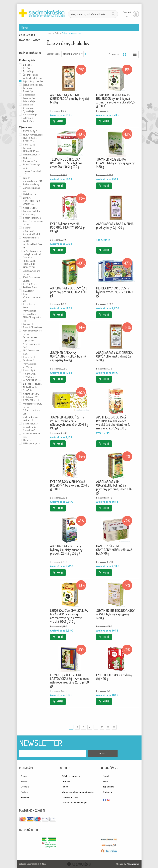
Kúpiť (60, 121)
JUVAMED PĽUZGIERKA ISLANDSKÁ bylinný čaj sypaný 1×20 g (115, 163)
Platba (65, 787)
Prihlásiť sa (127, 14)
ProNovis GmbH (30, 287)
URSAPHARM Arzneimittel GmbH (31, 233)
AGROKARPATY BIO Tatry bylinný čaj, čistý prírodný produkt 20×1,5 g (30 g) (66, 550)
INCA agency (29, 291)
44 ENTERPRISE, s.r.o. (32, 380)
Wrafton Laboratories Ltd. (32, 299)
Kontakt (24, 781)
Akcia (106, 781)
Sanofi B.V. (28, 390)
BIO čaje (27, 68)
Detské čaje (28, 91)
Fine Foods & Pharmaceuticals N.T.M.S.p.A (30, 364)
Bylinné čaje (28, 71)
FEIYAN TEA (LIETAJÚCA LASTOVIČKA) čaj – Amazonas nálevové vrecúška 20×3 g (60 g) (69, 680)
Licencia (25, 787)
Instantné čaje (29, 98)
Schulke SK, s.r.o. (31, 424)
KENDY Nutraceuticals (33, 135)
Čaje (57, 33)
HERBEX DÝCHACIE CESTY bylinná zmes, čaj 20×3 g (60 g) (114, 292)
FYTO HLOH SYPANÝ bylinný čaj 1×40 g (114, 677)
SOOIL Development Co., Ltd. (32, 279)
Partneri (25, 792)
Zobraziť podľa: (53, 54)
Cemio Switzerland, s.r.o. (32, 189)
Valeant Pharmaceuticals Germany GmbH (30, 311)
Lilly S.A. (27, 198)
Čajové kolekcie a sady (33, 85)
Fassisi (26, 294)
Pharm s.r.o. (28, 440)
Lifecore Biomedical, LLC (32, 173)
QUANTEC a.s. (29, 145)
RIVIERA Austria (30, 138)
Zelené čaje (28, 118)
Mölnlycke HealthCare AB (32, 246)
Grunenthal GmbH (31, 161)
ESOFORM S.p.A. (30, 131)
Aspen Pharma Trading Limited (33, 223)
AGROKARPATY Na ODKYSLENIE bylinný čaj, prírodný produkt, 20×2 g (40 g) (115, 487)
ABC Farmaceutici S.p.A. (31, 352)
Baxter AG (28, 148)
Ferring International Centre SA (32, 256)
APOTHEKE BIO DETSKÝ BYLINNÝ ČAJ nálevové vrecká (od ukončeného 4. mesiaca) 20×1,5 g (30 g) (113, 423)
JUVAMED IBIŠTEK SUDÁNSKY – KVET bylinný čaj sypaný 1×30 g (115, 614)
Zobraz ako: (114, 54)
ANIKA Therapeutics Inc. (32, 319)
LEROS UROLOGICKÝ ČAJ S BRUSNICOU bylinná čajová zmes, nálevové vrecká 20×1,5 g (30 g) (115, 100)
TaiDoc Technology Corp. (31, 166)
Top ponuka (108, 787)
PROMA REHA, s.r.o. (31, 151)
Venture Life (28, 324)
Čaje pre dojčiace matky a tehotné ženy (32, 76)
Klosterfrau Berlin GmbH (31, 239)
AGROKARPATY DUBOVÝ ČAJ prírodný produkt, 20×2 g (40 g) (69, 292)
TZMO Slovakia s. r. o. (32, 251)
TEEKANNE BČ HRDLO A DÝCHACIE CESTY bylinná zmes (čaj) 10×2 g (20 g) (66, 163)
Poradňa (25, 797)
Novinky (107, 776)
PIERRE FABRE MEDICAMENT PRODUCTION (29, 264)
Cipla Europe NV (30, 397)
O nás (24, 776)
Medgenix (27, 158)
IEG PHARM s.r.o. (30, 284)
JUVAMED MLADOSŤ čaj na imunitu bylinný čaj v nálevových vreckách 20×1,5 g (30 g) (69, 423)
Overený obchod (70, 797)
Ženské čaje (28, 121)
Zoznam (135, 54)
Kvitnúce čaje (29, 101)
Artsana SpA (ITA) (31, 394)
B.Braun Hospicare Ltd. (31, 412)
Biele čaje (27, 65)
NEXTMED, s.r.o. (30, 141)
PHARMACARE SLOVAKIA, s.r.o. (29, 375)
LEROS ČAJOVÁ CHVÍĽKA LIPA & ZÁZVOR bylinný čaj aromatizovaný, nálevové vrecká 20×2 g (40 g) (69, 616)
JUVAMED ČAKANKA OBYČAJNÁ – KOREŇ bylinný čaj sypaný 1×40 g (68, 356)
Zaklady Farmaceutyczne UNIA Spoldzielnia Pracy (32, 181)
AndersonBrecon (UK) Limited (32, 405)
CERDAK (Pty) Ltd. (31, 400)
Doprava (66, 781)
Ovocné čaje (28, 108)
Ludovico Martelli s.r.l (32, 211)
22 (114, 727)
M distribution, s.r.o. (32, 155)
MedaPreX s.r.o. (30, 194)
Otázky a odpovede (71, 776)
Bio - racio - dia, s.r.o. (32, 384)
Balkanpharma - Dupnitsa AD (30, 339)
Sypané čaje (28, 111)
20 (102, 727)
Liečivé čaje (28, 105)
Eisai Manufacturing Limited (31, 272)
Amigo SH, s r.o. (30, 208)
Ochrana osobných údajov (74, 803)
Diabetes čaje (29, 95)
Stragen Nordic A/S (32, 218)
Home (49, 33)
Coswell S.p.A (29, 370)
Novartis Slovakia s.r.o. (33, 327)
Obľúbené (108, 792)
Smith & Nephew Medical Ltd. (30, 419)
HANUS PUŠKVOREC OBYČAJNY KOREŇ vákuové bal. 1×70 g (114, 550)
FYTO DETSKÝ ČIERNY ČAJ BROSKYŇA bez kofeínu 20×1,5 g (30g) (70, 485)
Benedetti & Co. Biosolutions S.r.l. (30, 429)
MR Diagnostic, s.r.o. (32, 443)
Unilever (27, 228)
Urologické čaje (30, 114)
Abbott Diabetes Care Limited (32, 332)
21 (108, 727)
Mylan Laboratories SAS (31, 345)
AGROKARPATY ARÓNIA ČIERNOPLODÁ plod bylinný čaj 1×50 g (69, 98)
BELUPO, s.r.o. (29, 304)
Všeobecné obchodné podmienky (78, 792)
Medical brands (30, 387)
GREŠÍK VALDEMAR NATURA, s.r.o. (31, 203)
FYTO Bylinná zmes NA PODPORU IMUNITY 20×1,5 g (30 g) (67, 227)
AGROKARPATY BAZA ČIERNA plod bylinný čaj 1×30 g (115, 226)
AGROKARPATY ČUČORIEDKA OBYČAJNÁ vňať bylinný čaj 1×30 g (114, 356)
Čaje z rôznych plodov (33, 81)
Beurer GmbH (29, 357)
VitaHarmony (29, 214)
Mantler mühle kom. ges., (32, 435)
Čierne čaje (28, 88)
